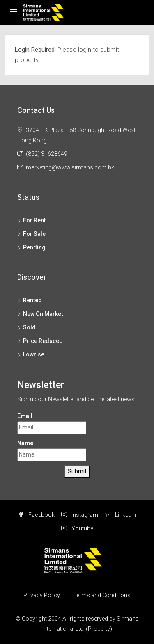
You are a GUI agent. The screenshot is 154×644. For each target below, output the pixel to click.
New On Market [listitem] (40, 314)
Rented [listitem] (30, 300)
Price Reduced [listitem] (40, 341)
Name (25, 443)
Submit (77, 471)
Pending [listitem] (31, 247)
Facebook (36, 515)
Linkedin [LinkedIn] (120, 515)
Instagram (80, 515)
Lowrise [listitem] (31, 354)
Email (25, 416)
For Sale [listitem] (31, 234)
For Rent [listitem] (31, 220)
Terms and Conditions (102, 595)
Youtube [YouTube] (77, 528)
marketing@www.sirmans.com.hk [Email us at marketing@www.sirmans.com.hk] (70, 167)
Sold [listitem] (26, 327)
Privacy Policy (42, 595)
